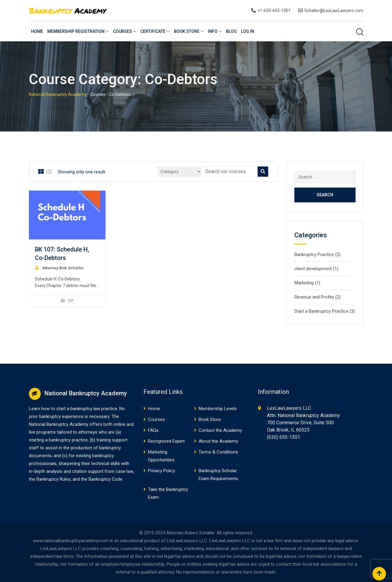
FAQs (153, 430)
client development (313, 269)
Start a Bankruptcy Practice (321, 311)
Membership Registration (76, 31)
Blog (231, 31)
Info (213, 31)
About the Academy (218, 441)
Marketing (304, 283)
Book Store (187, 31)
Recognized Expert (166, 441)
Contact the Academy (220, 430)
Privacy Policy (162, 471)
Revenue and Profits (314, 297)
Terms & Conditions (218, 452)
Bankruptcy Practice (314, 255)
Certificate (153, 31)
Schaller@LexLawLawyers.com (334, 11)
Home (37, 31)
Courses (122, 31)
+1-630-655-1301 (274, 11)
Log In (248, 31)
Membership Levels (218, 409)
